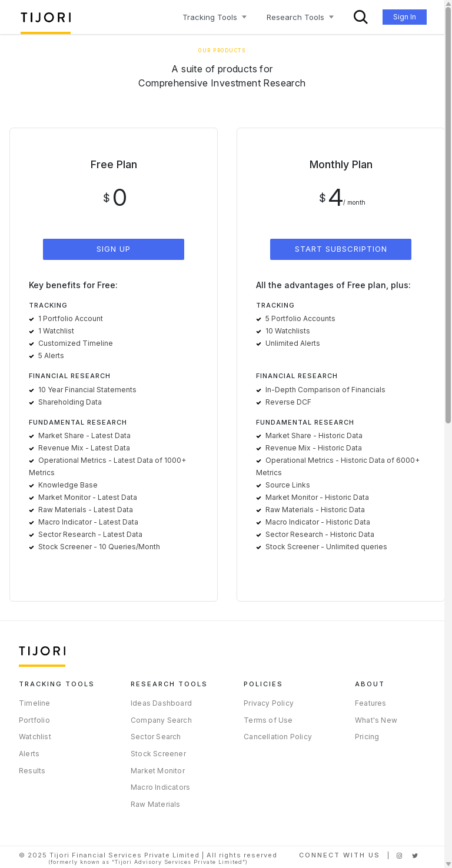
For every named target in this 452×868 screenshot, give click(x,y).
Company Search (161, 720)
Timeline (35, 703)
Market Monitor (158, 771)
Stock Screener (158, 754)
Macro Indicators (160, 787)
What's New (376, 720)
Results (32, 771)
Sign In (405, 17)
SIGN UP (114, 249)
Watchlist (35, 737)
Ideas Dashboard (161, 703)
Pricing (367, 737)
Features (371, 703)
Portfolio (34, 720)
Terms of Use (268, 720)
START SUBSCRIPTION (341, 249)
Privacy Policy (269, 703)
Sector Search (156, 737)
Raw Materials (156, 804)
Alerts (29, 754)
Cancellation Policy (278, 737)
